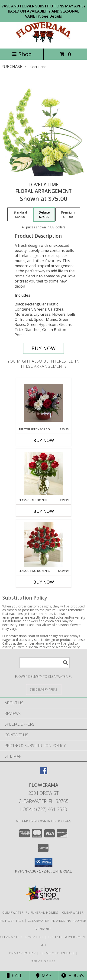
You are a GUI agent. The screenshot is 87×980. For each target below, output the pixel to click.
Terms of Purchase (57, 953)
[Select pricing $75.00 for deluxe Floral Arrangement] (44, 214)
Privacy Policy (23, 953)
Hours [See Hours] (72, 975)
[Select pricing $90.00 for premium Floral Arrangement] (68, 214)
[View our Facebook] (44, 773)
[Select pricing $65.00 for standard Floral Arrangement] (20, 214)
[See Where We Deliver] (44, 689)
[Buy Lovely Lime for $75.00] (44, 348)
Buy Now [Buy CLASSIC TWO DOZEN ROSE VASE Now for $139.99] (44, 582)
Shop (22, 54)
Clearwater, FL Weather (22, 937)
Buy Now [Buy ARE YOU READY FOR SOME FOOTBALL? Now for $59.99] (44, 440)
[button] (43, 863)
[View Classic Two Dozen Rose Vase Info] (43, 544)
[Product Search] (45, 663)
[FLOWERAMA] (44, 42)
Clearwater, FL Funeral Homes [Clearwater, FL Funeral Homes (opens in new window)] (30, 912)
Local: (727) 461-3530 (44, 809)
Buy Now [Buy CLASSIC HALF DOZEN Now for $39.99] (44, 511)
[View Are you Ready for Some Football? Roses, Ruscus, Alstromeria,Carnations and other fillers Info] (43, 403)
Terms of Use (44, 961)
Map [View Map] (44, 975)
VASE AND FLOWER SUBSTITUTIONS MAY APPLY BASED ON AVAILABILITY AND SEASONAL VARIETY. (43, 11)
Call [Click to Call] (14, 975)
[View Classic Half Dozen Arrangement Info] (43, 474)
